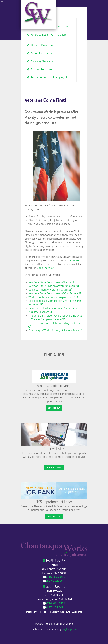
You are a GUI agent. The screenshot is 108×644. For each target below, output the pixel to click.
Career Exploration (42, 53)
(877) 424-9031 (56, 581)
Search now (54, 408)
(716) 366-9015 (56, 577)
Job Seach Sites (54, 467)
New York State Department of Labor (51, 282)
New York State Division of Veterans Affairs (55, 286)
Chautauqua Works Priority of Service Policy (55, 330)
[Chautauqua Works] (54, 549)
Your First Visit (63, 27)
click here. (46, 268)
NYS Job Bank (54, 517)
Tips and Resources (42, 45)
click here (73, 261)
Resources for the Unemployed (49, 77)
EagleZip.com (70, 629)
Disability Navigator (42, 61)
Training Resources (42, 69)
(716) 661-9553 (56, 604)
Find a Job (60, 35)
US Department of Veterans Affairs (50, 290)
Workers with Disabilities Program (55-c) (53, 297)
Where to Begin (40, 35)
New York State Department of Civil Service (55, 293)
